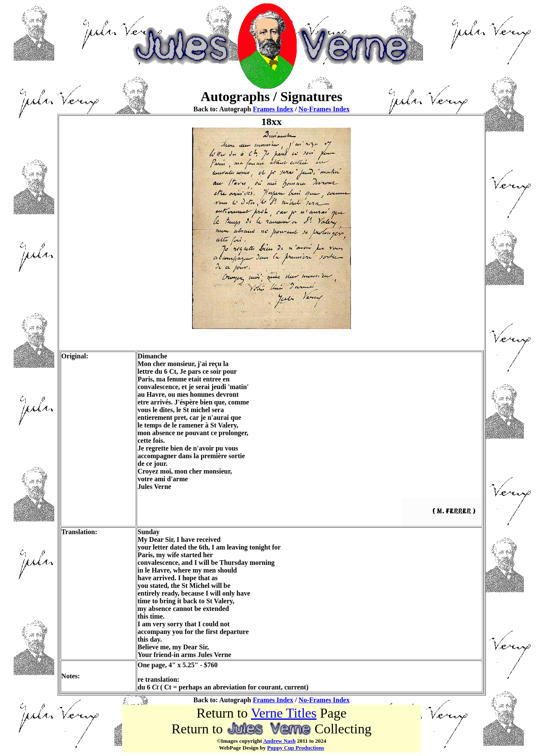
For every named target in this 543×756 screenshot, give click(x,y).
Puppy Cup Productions (296, 748)
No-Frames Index (324, 109)
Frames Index (273, 109)
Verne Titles (284, 713)
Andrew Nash (279, 741)
